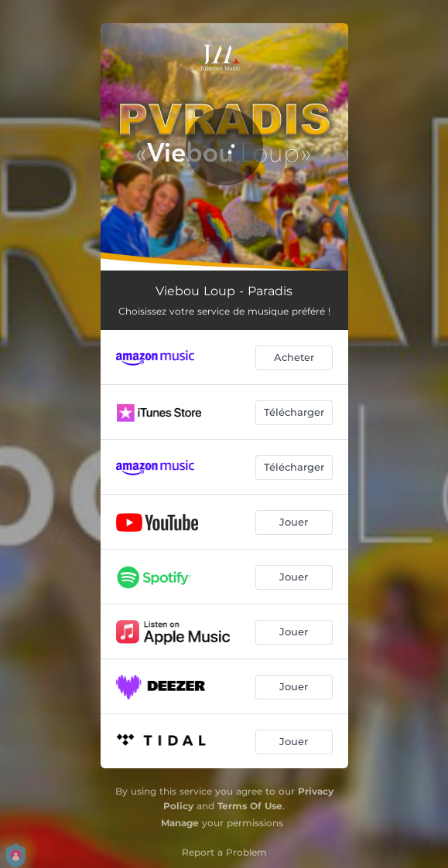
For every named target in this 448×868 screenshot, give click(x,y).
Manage (180, 823)
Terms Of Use (250, 806)
